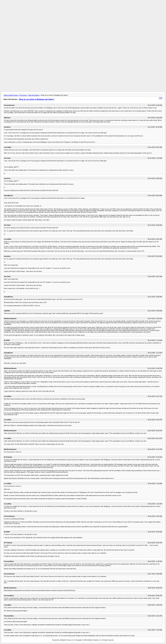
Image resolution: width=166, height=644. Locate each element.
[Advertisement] (83, 7)
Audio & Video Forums (11, 95)
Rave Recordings (34, 95)
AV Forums (23, 95)
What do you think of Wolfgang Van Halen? (37, 99)
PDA (161, 98)
